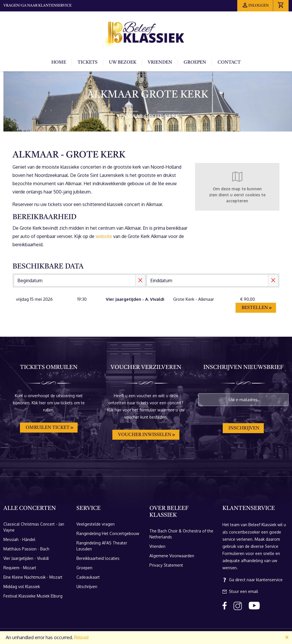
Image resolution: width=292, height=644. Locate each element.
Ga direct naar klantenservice (253, 580)
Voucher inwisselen (145, 435)
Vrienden (160, 62)
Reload (81, 637)
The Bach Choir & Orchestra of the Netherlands (181, 534)
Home (59, 62)
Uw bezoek (123, 62)
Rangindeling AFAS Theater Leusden (102, 546)
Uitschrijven (87, 587)
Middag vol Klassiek (22, 587)
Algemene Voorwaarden (172, 556)
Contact (229, 62)
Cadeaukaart (88, 577)
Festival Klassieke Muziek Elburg (33, 596)
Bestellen (255, 308)
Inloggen (255, 5)
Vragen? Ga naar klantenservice (37, 6)
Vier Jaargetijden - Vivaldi (26, 558)
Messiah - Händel (19, 539)
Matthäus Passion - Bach (26, 549)
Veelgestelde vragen (96, 524)
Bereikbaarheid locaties (98, 558)
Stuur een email (240, 591)
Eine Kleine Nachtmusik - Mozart (33, 577)
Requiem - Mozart (20, 568)
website (104, 236)
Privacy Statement (166, 565)
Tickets (88, 62)
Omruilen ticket (48, 428)
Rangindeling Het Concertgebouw (108, 533)
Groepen (195, 62)
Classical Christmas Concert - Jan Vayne (34, 527)
